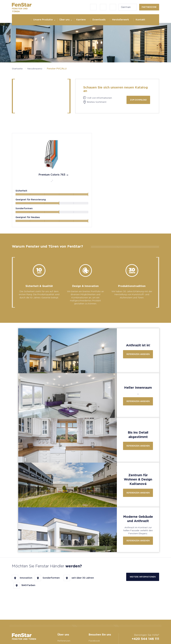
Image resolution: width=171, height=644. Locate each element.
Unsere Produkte (43, 20)
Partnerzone (149, 7)
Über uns (64, 20)
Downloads (99, 20)
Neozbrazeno (35, 69)
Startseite (17, 69)
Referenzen (64, 641)
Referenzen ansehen (138, 355)
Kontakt (140, 20)
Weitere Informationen (143, 577)
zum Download (138, 100)
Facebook (94, 641)
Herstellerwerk (120, 20)
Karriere (81, 20)
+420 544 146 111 (145, 639)
